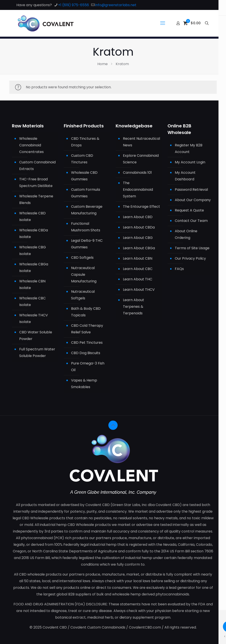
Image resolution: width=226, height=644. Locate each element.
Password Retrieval (191, 190)
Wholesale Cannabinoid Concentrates (31, 145)
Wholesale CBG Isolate (33, 250)
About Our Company (193, 200)
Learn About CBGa (139, 248)
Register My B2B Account (189, 148)
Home (103, 64)
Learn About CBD (138, 217)
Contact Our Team (191, 221)
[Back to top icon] (113, 425)
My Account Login (190, 162)
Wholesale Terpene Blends (36, 199)
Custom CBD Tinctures (82, 159)
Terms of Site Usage (192, 248)
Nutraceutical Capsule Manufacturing (84, 275)
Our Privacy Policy (190, 258)
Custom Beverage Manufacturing (87, 210)
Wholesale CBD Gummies (84, 176)
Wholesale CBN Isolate (32, 284)
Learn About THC (138, 279)
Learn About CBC (138, 269)
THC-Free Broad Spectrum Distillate (36, 182)
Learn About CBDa (139, 227)
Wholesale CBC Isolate (32, 301)
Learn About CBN (138, 258)
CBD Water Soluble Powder (36, 335)
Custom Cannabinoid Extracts (37, 165)
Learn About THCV (139, 290)
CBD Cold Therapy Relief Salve (87, 329)
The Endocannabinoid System (138, 190)
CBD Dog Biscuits (86, 353)
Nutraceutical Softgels (83, 295)
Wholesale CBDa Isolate (34, 233)
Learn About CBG (138, 238)
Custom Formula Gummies (86, 193)
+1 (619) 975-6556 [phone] (73, 5)
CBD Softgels (82, 258)
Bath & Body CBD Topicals (86, 312)
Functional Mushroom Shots (86, 227)
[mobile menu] (163, 23)
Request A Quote (189, 210)
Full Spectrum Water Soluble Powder (37, 352)
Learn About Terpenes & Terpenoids (134, 307)
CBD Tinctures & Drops (85, 142)
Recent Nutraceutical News (141, 142)
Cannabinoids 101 (137, 173)
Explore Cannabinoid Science (141, 159)
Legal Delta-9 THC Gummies (87, 244)
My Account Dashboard (185, 176)
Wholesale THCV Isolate (34, 318)
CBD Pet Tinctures (87, 343)
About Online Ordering (186, 234)
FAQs (179, 269)
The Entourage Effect (141, 207)
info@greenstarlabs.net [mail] (116, 5)
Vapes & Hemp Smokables (84, 384)
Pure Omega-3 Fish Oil (88, 367)
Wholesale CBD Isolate (32, 216)
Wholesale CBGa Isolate (34, 267)
